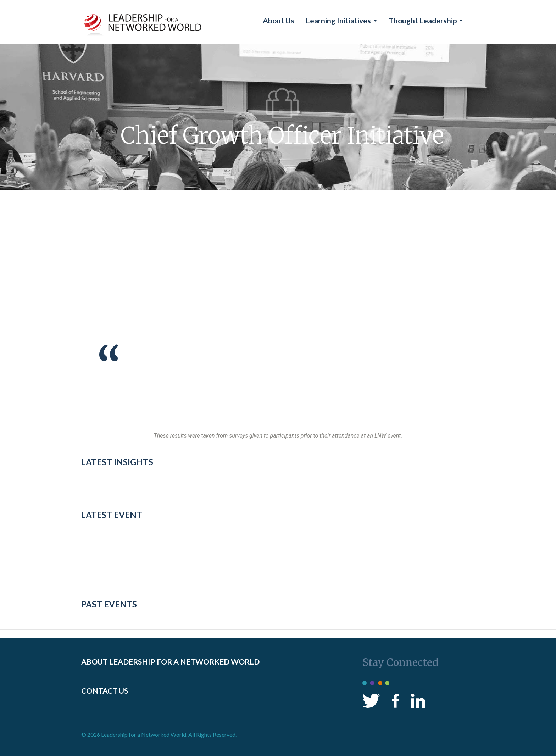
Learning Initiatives (338, 21)
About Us (279, 21)
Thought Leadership (423, 21)
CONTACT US (105, 691)
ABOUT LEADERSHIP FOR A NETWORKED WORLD (170, 662)
